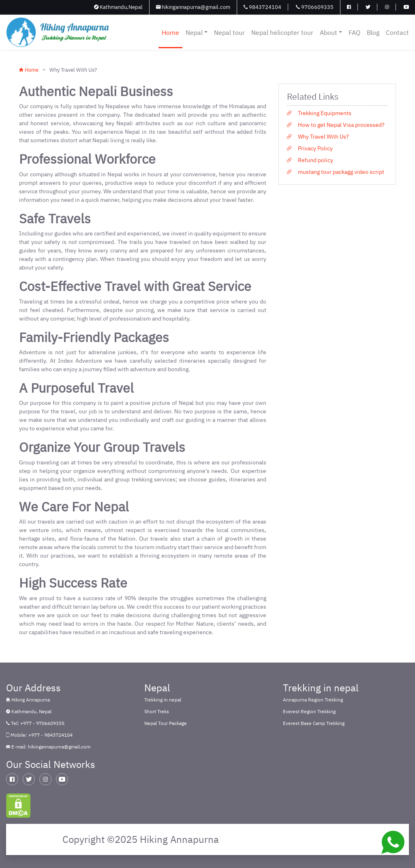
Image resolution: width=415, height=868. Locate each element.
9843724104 (262, 7)
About (331, 32)
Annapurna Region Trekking (313, 700)
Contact (397, 32)
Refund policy (310, 160)
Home (170, 32)
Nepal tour (229, 32)
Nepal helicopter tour (282, 32)
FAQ (354, 32)
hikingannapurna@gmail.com (193, 7)
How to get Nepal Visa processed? (336, 125)
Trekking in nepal (163, 700)
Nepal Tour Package (166, 723)
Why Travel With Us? (318, 137)
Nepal (197, 32)
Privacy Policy (310, 148)
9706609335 (315, 7)
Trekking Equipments (319, 113)
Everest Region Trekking (309, 711)
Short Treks (157, 711)
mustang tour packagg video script (336, 172)
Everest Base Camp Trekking (314, 723)
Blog (373, 32)
